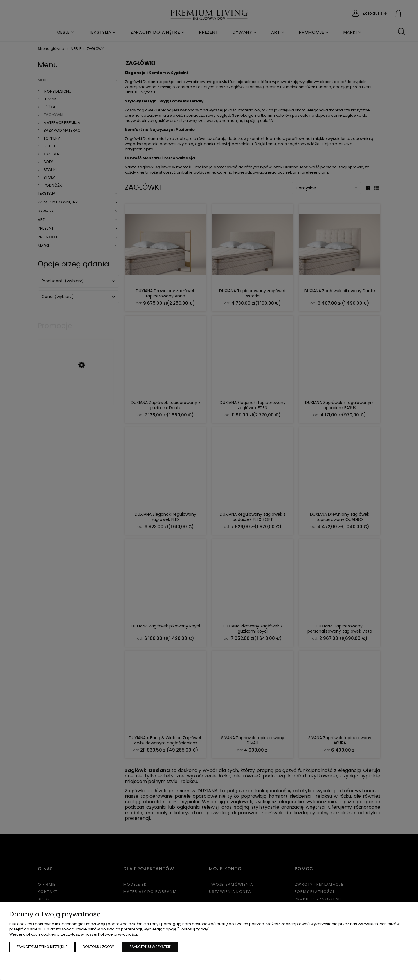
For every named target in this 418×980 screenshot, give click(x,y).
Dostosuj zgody (98, 947)
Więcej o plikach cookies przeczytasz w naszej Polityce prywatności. (74, 934)
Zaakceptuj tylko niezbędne (42, 947)
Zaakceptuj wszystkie (150, 947)
